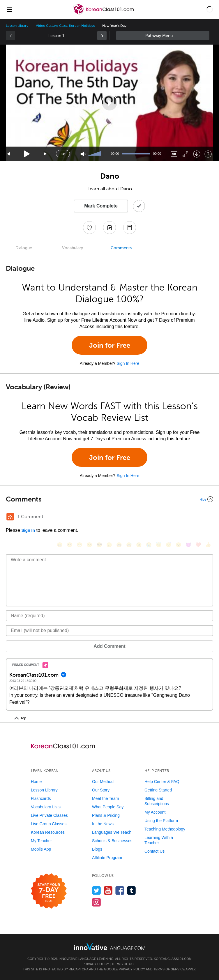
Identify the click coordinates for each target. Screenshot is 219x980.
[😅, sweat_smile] (129, 545)
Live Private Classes (49, 815)
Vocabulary (73, 248)
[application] (110, 103)
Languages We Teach (112, 832)
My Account (155, 812)
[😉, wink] (139, 545)
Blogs (97, 849)
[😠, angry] (109, 545)
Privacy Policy (96, 964)
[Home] (104, 14)
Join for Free (110, 345)
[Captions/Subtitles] (174, 154)
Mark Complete (101, 206)
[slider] (96, 154)
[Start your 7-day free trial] (49, 891)
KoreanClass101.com (173, 959)
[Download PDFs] (130, 228)
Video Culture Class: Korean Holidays (65, 26)
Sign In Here (128, 363)
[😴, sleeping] (169, 545)
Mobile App (41, 849)
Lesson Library (17, 26)
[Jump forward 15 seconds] (45, 154)
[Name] (110, 616)
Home (36, 782)
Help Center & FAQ (162, 782)
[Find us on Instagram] (97, 902)
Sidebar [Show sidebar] (163, 36)
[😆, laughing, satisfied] (119, 545)
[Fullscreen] (185, 154)
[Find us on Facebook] (120, 890)
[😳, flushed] (70, 545)
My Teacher (41, 841)
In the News (103, 824)
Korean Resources (48, 832)
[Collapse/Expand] (110, 499)
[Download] (197, 154)
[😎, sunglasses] (99, 545)
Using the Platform (161, 821)
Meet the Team (105, 798)
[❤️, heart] (198, 545)
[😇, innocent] (159, 545)
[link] (102, 36)
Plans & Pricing (106, 815)
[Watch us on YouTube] (108, 890)
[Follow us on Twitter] (97, 890)
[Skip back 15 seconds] (9, 154)
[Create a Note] (110, 228)
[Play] (27, 154)
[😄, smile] (60, 545)
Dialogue (24, 248)
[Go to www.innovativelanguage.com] (110, 946)
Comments (121, 248)
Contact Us (154, 851)
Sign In (28, 530)
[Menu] (9, 9)
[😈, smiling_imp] (188, 545)
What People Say (108, 807)
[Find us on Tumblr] (131, 890)
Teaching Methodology (165, 829)
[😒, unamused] (89, 545)
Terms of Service (169, 969)
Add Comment (109, 646)
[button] (210, 9)
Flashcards (41, 798)
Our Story (101, 790)
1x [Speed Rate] (63, 154)
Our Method (103, 782)
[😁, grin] (80, 545)
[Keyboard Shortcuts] (208, 154)
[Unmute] (83, 154)
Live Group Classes (49, 824)
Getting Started (158, 790)
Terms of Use (124, 964)
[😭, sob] (149, 545)
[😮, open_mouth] (179, 545)
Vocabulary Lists (46, 807)
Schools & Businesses (112, 841)
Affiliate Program (107, 858)
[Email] (110, 631)
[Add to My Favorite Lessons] (89, 228)
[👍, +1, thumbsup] (208, 545)
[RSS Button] (10, 517)
